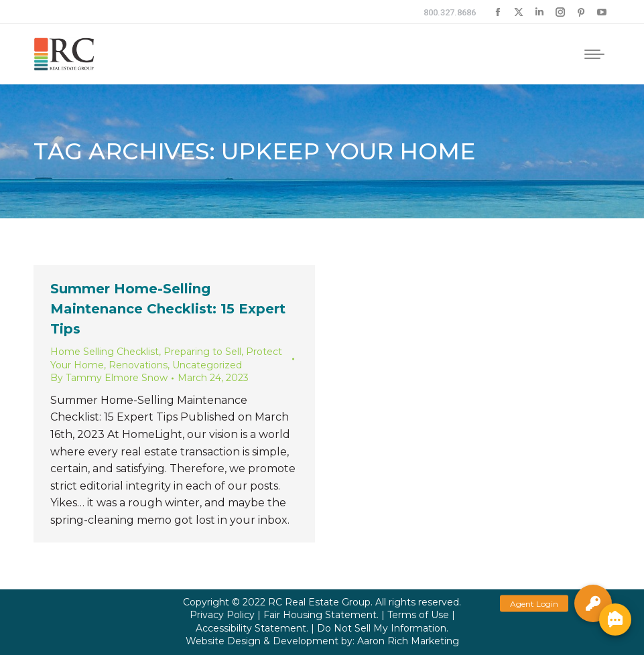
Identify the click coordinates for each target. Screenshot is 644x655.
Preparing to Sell (202, 352)
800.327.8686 (450, 12)
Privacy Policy (222, 615)
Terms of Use (418, 615)
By (109, 378)
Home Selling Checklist (105, 352)
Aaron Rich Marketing (408, 641)
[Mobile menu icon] (594, 54)
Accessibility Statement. (252, 628)
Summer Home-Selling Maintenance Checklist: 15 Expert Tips (168, 309)
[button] (593, 603)
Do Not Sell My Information (382, 628)
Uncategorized (207, 365)
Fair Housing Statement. (321, 615)
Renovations (138, 365)
